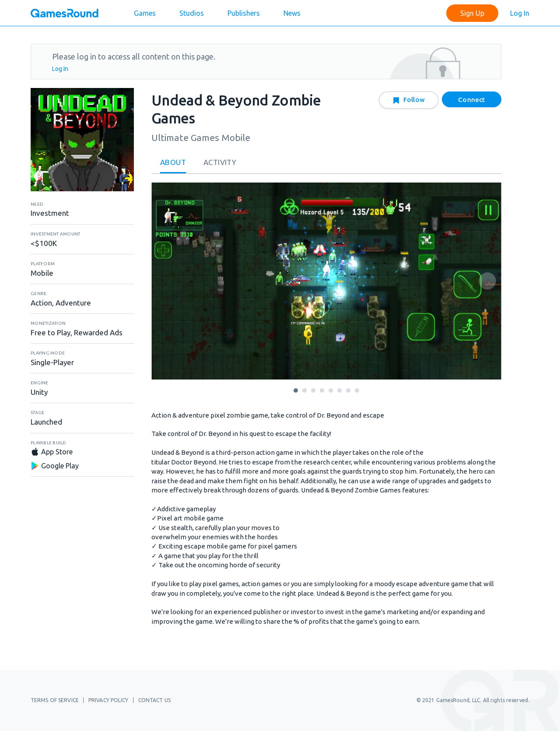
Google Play (55, 466)
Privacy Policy (108, 700)
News (292, 13)
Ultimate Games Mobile (201, 137)
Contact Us (154, 700)
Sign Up (472, 13)
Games (145, 13)
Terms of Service (55, 700)
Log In (520, 13)
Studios (192, 13)
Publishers (244, 13)
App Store (52, 452)
